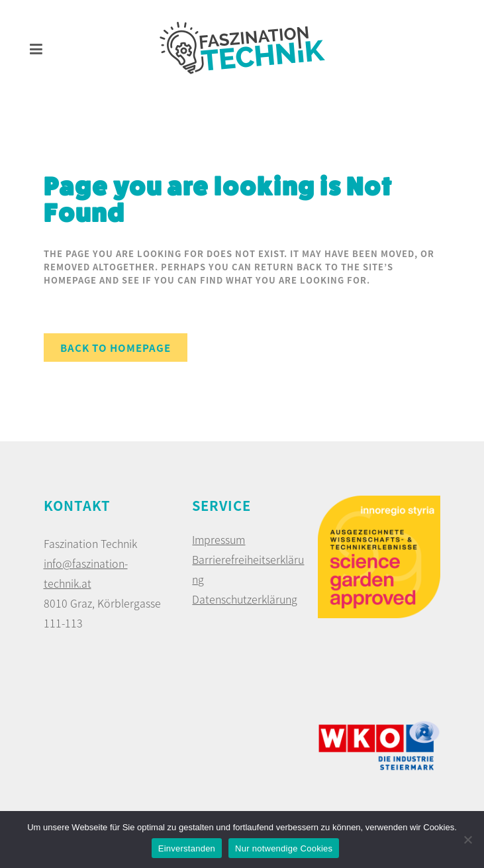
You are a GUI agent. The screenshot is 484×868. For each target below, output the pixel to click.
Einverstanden (187, 848)
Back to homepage (116, 348)
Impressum (218, 539)
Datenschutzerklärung (245, 599)
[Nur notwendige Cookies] (467, 840)
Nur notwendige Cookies (284, 848)
